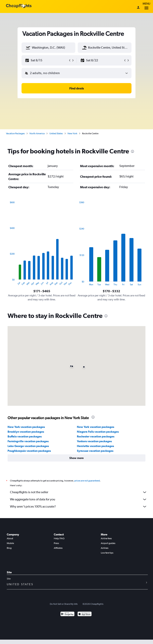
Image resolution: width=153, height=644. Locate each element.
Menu (146, 6)
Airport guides (108, 543)
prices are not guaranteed (87, 481)
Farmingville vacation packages (28, 441)
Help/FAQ (59, 538)
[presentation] (132, 151)
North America (37, 133)
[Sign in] (138, 8)
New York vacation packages (26, 427)
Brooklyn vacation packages (26, 432)
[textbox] (48, 48)
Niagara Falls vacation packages (98, 432)
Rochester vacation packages (96, 436)
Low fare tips (107, 553)
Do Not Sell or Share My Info (64, 604)
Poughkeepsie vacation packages (29, 451)
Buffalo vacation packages (25, 436)
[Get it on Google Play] (67, 614)
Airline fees (106, 538)
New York (72, 133)
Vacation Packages (15, 133)
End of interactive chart (8, 283)
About (10, 538)
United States (56, 133)
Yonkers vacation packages (94, 441)
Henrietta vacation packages (95, 446)
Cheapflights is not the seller (78, 492)
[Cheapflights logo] (19, 6)
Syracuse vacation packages (95, 451)
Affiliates (58, 548)
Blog (9, 548)
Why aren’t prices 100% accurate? (78, 507)
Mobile (10, 543)
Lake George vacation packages (28, 446)
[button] (28, 48)
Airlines (105, 548)
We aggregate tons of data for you (78, 499)
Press (56, 543)
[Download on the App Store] (85, 614)
